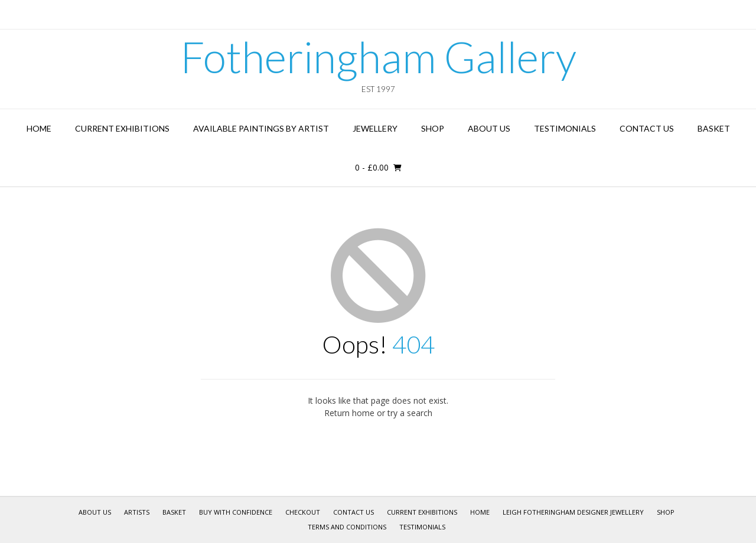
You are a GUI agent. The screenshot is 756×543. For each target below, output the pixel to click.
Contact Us (647, 128)
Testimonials (565, 128)
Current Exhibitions (122, 128)
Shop (433, 128)
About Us (489, 128)
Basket (714, 128)
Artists (137, 512)
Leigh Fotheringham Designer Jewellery (573, 512)
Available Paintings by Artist (261, 128)
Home (39, 128)
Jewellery (375, 128)
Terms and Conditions (347, 527)
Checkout (303, 512)
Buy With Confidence (236, 512)
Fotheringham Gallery (378, 57)
